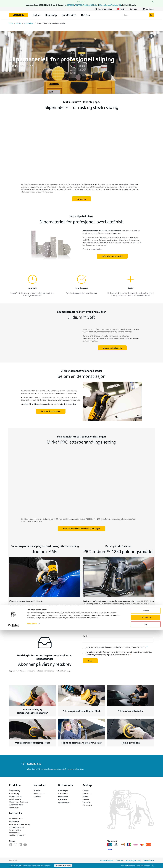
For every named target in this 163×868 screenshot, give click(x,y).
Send (90, 661)
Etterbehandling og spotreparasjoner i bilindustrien (32, 711)
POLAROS (79, 5)
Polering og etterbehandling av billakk (82, 711)
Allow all (146, 849)
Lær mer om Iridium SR (45, 617)
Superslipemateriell (16, 805)
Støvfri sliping (14, 794)
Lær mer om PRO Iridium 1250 (118, 617)
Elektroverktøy (15, 791)
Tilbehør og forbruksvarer (19, 802)
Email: (85, 636)
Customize (146, 856)
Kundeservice (63, 796)
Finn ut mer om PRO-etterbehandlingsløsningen (81, 529)
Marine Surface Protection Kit (110, 5)
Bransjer (37, 791)
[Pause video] (151, 36)
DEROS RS (70, 5)
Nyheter (86, 796)
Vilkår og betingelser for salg (20, 824)
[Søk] (151, 15)
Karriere (86, 799)
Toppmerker (29, 23)
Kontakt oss (82, 199)
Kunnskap (51, 15)
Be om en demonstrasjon (51, 411)
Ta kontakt (42, 769)
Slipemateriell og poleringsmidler (15, 798)
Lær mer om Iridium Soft (112, 348)
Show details (32, 862)
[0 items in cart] (148, 9)
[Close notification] (153, 2)
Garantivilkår (63, 794)
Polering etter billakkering (131, 711)
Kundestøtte (69, 15)
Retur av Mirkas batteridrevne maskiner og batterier (17, 833)
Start (11, 23)
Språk (121, 9)
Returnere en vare (16, 819)
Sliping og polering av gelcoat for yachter (81, 743)
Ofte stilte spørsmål (16, 827)
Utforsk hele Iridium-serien (112, 256)
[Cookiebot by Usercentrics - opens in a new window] (13, 864)
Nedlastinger (63, 791)
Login (133, 9)
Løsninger (37, 796)
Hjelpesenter (63, 799)
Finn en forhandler (103, 9)
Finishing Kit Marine (90, 5)
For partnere (87, 805)
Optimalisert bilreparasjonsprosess (32, 743)
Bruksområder (39, 794)
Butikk (37, 15)
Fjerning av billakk (131, 743)
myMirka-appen (64, 802)
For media (86, 802)
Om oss (85, 15)
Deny (146, 862)
